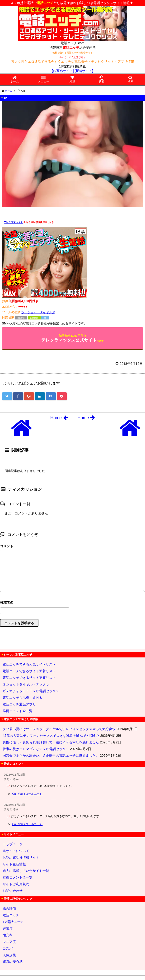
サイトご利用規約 (16, 884)
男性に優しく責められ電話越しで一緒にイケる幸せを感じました (51, 742)
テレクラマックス (13, 222)
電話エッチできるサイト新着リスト (29, 671)
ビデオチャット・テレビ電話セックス (31, 691)
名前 (72, 603)
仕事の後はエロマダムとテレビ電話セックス (36, 749)
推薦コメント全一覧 (18, 711)
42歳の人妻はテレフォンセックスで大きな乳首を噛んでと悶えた (51, 736)
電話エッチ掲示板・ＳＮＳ (23, 698)
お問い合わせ (13, 891)
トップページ (13, 844)
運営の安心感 (13, 962)
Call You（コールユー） (27, 794)
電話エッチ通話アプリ (19, 704)
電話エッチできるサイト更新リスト (29, 678)
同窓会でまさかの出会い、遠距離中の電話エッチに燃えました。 (51, 756)
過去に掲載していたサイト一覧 (26, 871)
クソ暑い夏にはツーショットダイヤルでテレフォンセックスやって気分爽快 (59, 729)
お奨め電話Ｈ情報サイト (21, 857)
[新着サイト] (84, 71)
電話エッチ (11, 915)
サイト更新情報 (14, 864)
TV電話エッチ (13, 922)
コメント (7, 546)
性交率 (8, 935)
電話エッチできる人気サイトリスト (29, 664)
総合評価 (9, 909)
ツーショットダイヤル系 (38, 312)
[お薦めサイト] (63, 71)
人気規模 (9, 955)
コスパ (8, 948)
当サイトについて (16, 851)
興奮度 (8, 928)
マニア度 (9, 942)
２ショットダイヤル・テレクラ (26, 684)
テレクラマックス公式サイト (72, 338)
